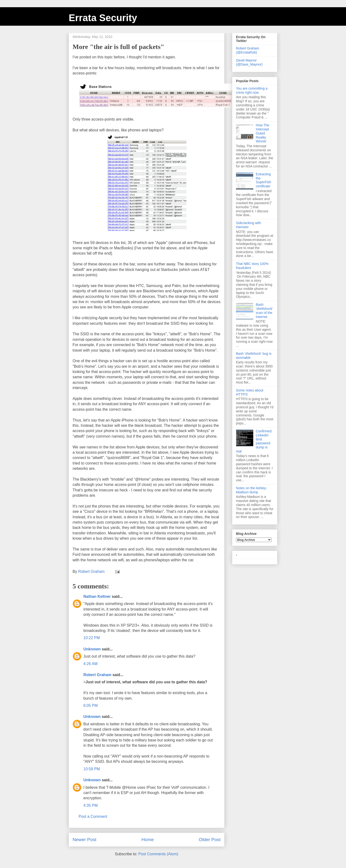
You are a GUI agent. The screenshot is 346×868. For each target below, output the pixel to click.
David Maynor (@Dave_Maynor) (249, 62)
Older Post (210, 840)
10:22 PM (92, 638)
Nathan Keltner (97, 596)
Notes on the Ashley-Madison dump (251, 490)
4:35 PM (91, 805)
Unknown (92, 649)
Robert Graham (97, 675)
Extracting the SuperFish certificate (264, 180)
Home (148, 840)
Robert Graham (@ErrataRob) (247, 50)
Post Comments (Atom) (158, 854)
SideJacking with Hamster (248, 225)
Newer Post (84, 840)
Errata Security (103, 18)
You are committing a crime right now (252, 90)
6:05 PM (91, 706)
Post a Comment (93, 816)
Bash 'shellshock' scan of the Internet (264, 311)
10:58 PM (92, 769)
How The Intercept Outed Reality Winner (263, 133)
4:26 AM (90, 664)
